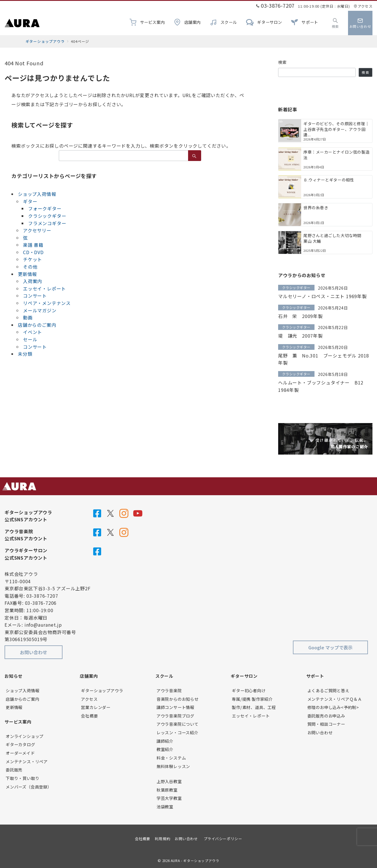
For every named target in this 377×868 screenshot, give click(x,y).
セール (30, 339)
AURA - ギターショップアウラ (195, 861)
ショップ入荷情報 (37, 194)
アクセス (363, 6)
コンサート (35, 296)
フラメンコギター (47, 223)
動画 (28, 317)
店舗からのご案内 (37, 325)
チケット (33, 259)
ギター (30, 201)
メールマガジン (40, 310)
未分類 (25, 354)
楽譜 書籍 (33, 245)
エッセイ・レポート (44, 288)
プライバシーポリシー (223, 839)
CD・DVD (33, 252)
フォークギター (45, 208)
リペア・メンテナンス (47, 303)
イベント (33, 332)
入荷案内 (33, 281)
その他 (30, 267)
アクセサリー (37, 230)
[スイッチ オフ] (335, 23)
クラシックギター (47, 216)
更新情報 (27, 274)
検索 (283, 62)
